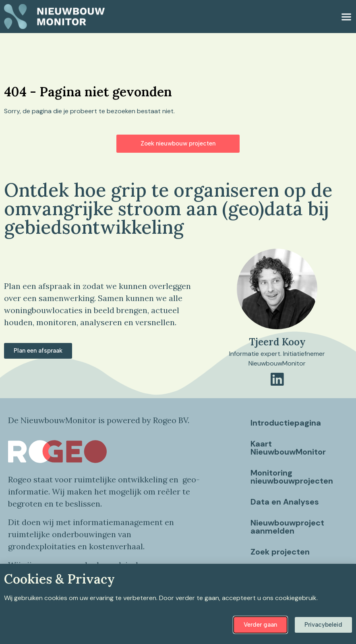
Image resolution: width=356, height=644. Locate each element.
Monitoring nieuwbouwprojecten (292, 477)
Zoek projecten (280, 552)
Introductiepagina (286, 423)
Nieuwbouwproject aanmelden (287, 527)
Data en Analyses (285, 502)
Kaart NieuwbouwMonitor (288, 448)
